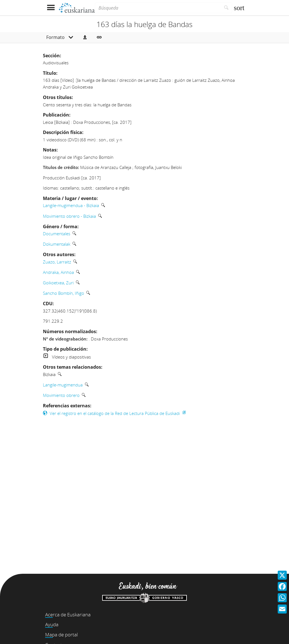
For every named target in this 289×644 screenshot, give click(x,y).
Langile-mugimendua (63, 385)
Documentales (57, 234)
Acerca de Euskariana (68, 615)
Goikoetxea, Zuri (58, 283)
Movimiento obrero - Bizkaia (69, 216)
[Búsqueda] (158, 8)
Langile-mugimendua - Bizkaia (71, 205)
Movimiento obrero (61, 395)
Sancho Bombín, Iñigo (64, 293)
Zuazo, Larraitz (57, 262)
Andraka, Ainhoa (58, 272)
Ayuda (52, 624)
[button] (85, 38)
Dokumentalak (57, 244)
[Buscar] (226, 8)
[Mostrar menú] (51, 8)
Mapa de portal (62, 635)
